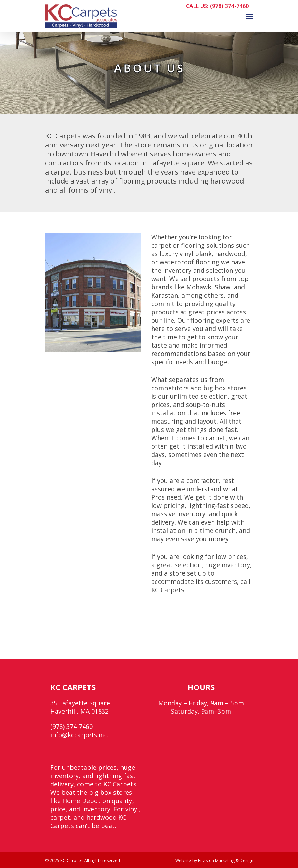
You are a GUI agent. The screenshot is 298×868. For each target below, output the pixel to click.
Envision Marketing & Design (226, 861)
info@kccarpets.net (79, 735)
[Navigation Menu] (249, 16)
